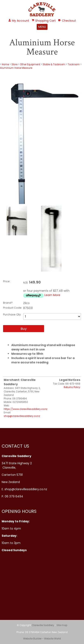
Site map (62, 625)
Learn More (52, 295)
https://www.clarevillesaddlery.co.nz (26, 409)
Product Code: (13, 308)
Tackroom (74, 64)
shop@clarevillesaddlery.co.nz (22, 416)
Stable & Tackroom (54, 64)
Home (5, 64)
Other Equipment (30, 64)
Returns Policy (72, 387)
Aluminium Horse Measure (16, 68)
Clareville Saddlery (43, 625)
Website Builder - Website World (42, 639)
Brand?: (8, 303)
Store (14, 64)
